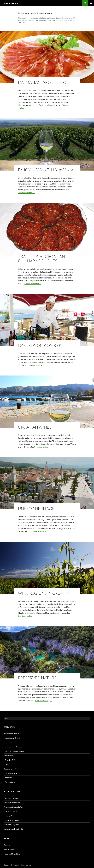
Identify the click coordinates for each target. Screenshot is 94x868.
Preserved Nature (37, 678)
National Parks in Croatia (14, 751)
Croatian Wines (35, 427)
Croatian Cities (11, 760)
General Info (9, 778)
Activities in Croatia (11, 734)
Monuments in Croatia (13, 747)
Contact (7, 845)
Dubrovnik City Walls (12, 825)
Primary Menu (91, 3)
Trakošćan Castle (10, 811)
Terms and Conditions (12, 854)
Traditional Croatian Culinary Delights (41, 259)
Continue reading (26, 193)
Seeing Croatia (11, 3)
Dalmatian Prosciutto (42, 82)
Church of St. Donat (11, 820)
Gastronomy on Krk (40, 345)
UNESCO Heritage (36, 509)
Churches (9, 742)
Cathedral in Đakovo (11, 798)
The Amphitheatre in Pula (14, 807)
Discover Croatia (10, 769)
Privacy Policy (9, 849)
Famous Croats (11, 782)
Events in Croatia (10, 773)
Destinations (9, 756)
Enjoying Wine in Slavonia (46, 170)
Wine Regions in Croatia (44, 593)
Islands (8, 764)
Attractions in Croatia (12, 738)
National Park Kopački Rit (13, 829)
